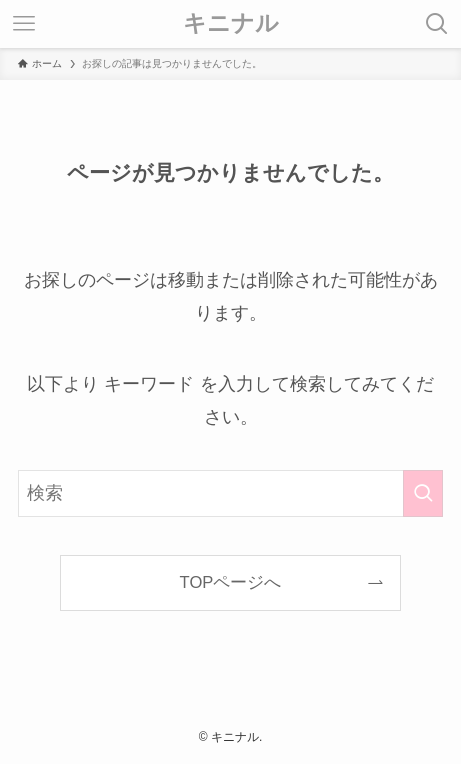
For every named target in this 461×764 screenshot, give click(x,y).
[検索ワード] (230, 493)
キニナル (231, 23)
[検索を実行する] (423, 493)
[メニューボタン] (24, 24)
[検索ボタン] (437, 24)
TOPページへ (231, 582)
